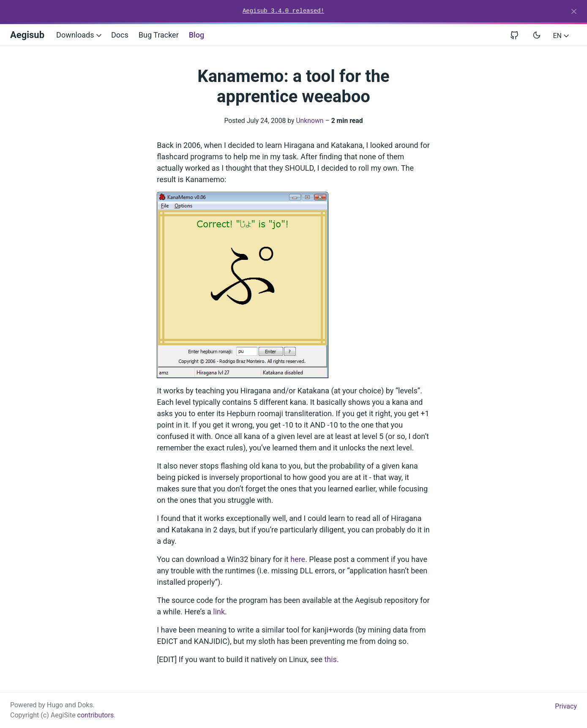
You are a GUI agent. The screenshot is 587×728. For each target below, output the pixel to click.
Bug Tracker (159, 35)
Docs (120, 35)
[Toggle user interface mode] (537, 35)
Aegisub (27, 35)
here (298, 559)
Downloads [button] (80, 35)
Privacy (566, 706)
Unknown (310, 121)
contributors (96, 715)
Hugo (55, 705)
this (330, 659)
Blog (197, 35)
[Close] (574, 11)
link (219, 612)
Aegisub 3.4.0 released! (283, 11)
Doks (85, 705)
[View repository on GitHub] (518, 35)
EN (562, 36)
